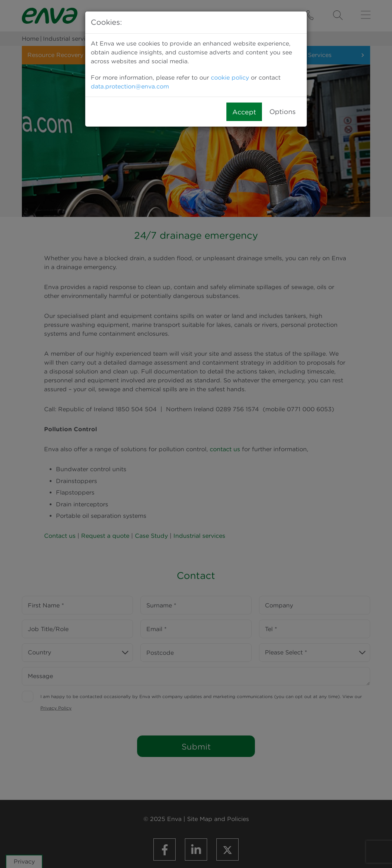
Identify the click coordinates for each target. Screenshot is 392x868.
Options (283, 112)
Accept (244, 112)
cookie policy (230, 78)
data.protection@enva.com (130, 86)
